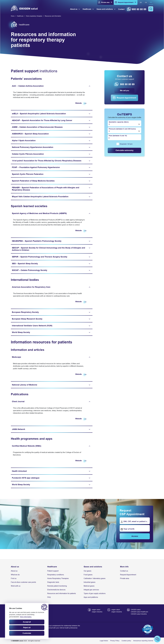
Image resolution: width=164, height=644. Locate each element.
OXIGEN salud (136, 610)
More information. (26, 617)
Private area (125, 578)
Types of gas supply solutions (95, 593)
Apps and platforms (91, 597)
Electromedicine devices (56, 590)
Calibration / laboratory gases (95, 578)
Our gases (87, 571)
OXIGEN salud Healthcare (139, 612)
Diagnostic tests (53, 582)
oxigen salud (96, 610)
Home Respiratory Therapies (58, 578)
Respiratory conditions (56, 575)
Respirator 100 (126, 144)
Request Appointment (128, 575)
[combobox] (124, 123)
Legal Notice (104, 641)
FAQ (49, 597)
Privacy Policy (115, 641)
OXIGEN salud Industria (139, 614)
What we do (15, 575)
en (151, 2)
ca (146, 3)
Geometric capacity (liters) (119, 122)
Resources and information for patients (62, 593)
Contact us (124, 571)
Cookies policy (126, 641)
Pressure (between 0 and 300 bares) (122, 129)
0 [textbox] (109, 124)
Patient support (53, 571)
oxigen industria (97, 612)
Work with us (16, 586)
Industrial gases (90, 582)
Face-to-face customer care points (23, 582)
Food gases (88, 575)
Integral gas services (91, 590)
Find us (14, 578)
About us (14, 571)
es (141, 3)
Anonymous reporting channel (143, 641)
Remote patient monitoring (57, 586)
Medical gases (89, 586)
